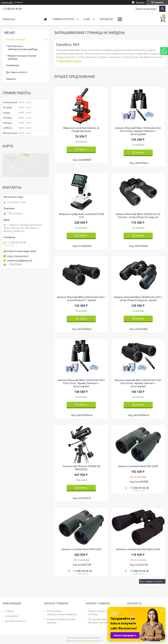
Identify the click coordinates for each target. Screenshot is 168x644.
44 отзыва (140, 2)
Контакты (106, 19)
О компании (13, 65)
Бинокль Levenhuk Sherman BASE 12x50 (138, 549)
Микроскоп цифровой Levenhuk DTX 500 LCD (81, 216)
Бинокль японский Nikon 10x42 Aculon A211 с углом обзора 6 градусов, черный (138, 299)
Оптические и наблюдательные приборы (23, 48)
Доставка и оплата (16, 72)
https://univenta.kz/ (18, 256)
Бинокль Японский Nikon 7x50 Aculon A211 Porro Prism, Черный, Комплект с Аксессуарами (138, 131)
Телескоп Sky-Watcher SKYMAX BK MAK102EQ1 (81, 468)
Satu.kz (98, 638)
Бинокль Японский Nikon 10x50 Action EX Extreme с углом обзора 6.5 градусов (138, 216)
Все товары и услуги (151, 581)
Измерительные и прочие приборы (22, 57)
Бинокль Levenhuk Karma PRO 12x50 (81, 549)
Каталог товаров (16, 39)
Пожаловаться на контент (91, 641)
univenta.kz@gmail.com (20, 261)
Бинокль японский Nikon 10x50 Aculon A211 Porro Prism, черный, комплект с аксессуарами (138, 383)
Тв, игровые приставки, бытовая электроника (101, 621)
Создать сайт (7, 2)
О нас (87, 19)
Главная (45, 19)
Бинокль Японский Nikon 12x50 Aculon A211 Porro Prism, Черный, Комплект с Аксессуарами (81, 383)
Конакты (11, 79)
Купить (83, 149)
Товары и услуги (63, 19)
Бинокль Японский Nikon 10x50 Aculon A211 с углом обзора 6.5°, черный (81, 299)
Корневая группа (70, 61)
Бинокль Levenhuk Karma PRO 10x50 (138, 466)
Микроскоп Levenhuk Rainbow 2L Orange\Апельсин (81, 130)
